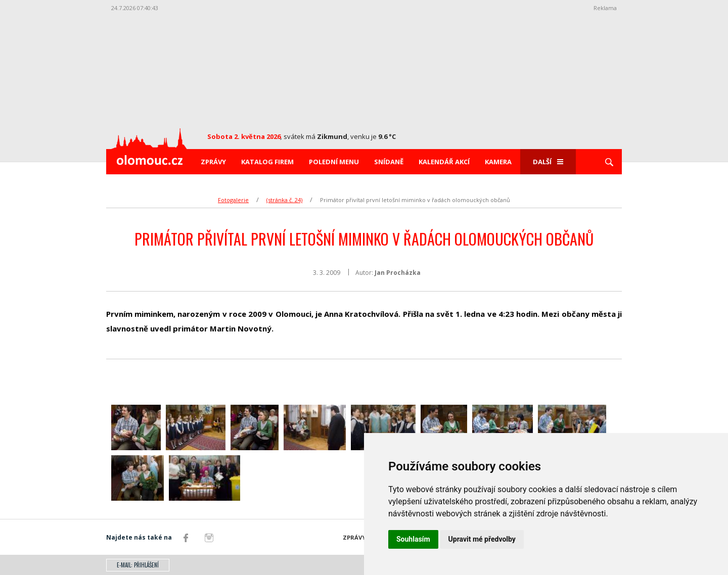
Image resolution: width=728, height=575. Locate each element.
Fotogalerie (233, 200)
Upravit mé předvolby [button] (482, 539)
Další (548, 162)
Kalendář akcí (444, 162)
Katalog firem (267, 162)
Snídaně (389, 162)
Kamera (498, 162)
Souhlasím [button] (413, 539)
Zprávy (213, 162)
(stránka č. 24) (284, 200)
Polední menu (334, 162)
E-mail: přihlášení (138, 565)
